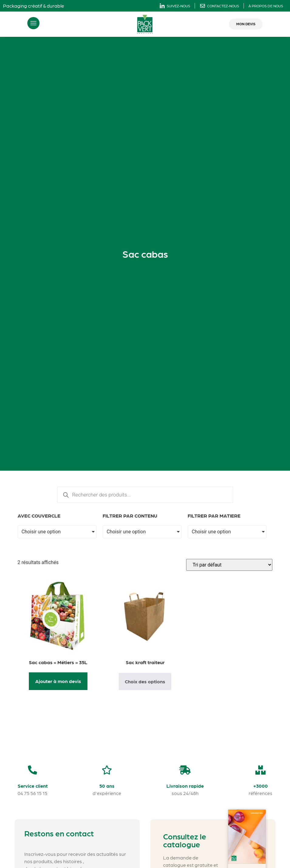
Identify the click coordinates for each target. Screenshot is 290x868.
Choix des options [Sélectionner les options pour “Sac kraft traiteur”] (145, 681)
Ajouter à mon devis (58, 681)
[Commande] (229, 565)
